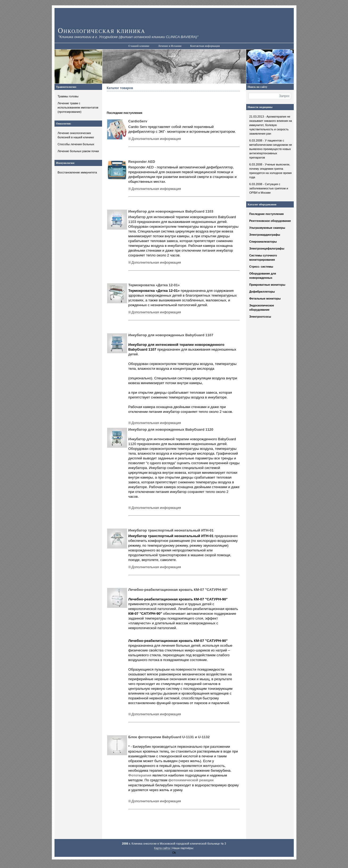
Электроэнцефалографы (267, 248)
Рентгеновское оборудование (270, 221)
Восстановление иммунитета (77, 172)
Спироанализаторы (263, 242)
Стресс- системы (261, 267)
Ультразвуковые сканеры (267, 228)
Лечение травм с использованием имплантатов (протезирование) (78, 107)
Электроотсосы (260, 317)
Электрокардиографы (265, 235)
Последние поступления (267, 214)
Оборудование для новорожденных (263, 276)
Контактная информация (205, 46)
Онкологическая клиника (102, 31)
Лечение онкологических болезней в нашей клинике (76, 135)
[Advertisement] (169, 101)
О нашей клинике (139, 46)
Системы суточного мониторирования (263, 258)
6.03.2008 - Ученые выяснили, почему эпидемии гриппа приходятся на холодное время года (271, 171)
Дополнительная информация (155, 139)
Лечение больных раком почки (78, 151)
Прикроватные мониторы (267, 285)
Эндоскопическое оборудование (262, 308)
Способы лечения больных (76, 144)
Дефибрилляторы (262, 292)
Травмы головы (68, 96)
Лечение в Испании (170, 46)
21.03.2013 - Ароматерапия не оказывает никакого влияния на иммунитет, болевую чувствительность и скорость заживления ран (271, 125)
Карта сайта (162, 848)
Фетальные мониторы (265, 298)
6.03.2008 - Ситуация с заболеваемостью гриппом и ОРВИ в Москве (269, 188)
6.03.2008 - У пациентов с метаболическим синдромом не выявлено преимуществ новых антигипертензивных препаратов (271, 149)
